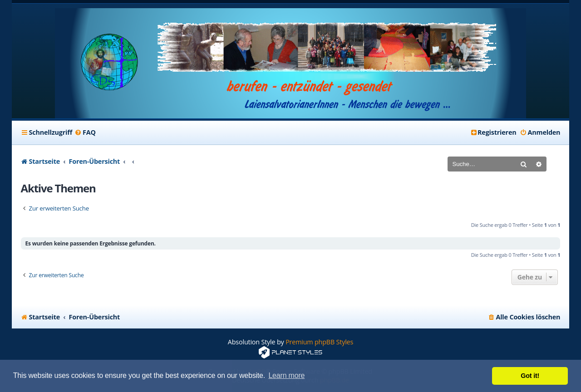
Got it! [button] (530, 376)
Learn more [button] (286, 375)
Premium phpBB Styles (319, 342)
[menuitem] (85, 132)
